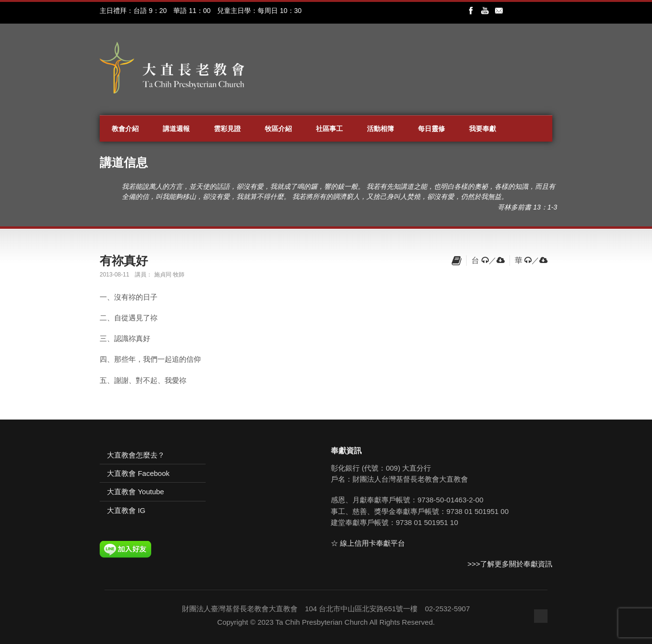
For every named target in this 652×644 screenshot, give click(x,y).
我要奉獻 (482, 129)
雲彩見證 (227, 129)
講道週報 (176, 129)
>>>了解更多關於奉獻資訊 (510, 564)
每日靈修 (431, 129)
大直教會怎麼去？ (136, 455)
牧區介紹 (278, 129)
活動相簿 (380, 129)
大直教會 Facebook (138, 473)
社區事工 (329, 129)
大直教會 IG (126, 510)
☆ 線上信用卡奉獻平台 (368, 543)
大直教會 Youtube (136, 492)
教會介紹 (125, 129)
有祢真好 (124, 261)
